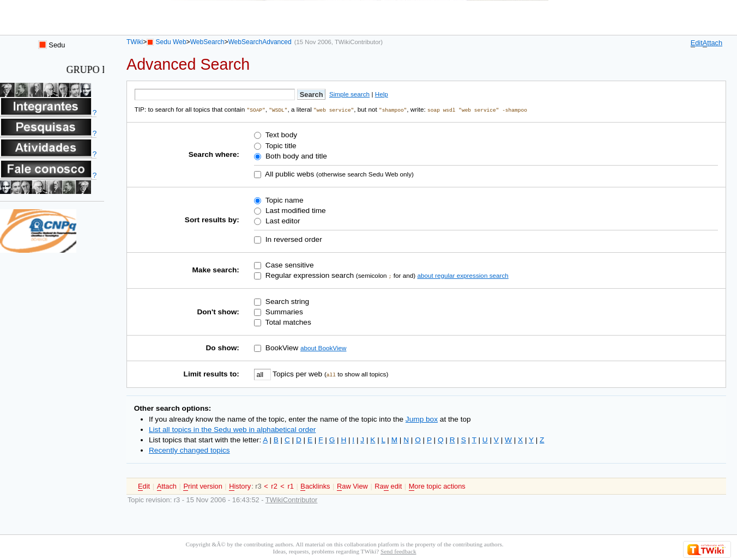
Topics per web (298, 373)
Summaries (283, 311)
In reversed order (293, 239)
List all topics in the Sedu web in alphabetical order (232, 429)
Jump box (422, 419)
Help (382, 94)
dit (697, 43)
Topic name (283, 200)
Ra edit (388, 486)
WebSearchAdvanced (259, 42)
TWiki (135, 42)
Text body (280, 135)
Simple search (349, 94)
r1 (290, 486)
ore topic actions (437, 486)
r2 (274, 486)
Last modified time (294, 210)
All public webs (289, 174)
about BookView (323, 347)
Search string (286, 301)
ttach (712, 43)
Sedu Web (171, 42)
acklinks (315, 486)
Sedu (52, 45)
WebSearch (207, 42)
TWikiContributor (358, 42)
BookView (281, 347)
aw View (352, 486)
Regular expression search (309, 275)
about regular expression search (463, 275)
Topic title (280, 145)
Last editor (282, 220)
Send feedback (398, 551)
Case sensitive (289, 264)
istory (240, 486)
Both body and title (295, 156)
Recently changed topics (189, 450)
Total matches (287, 322)
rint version (203, 486)
